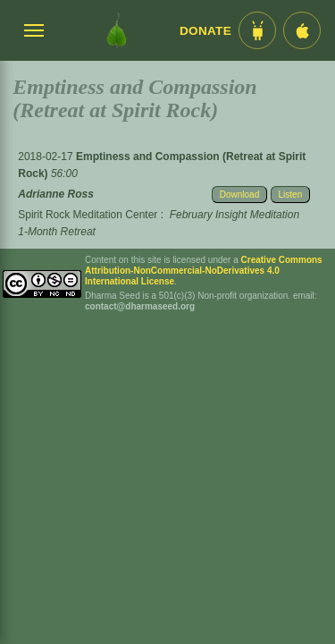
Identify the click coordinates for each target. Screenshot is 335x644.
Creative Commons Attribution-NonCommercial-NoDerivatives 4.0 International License (204, 271)
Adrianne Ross (56, 194)
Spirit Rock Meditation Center (88, 215)
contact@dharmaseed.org (140, 306)
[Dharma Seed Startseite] (117, 30)
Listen (291, 195)
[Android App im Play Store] (257, 30)
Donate (205, 31)
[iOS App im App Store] (302, 30)
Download (239, 195)
